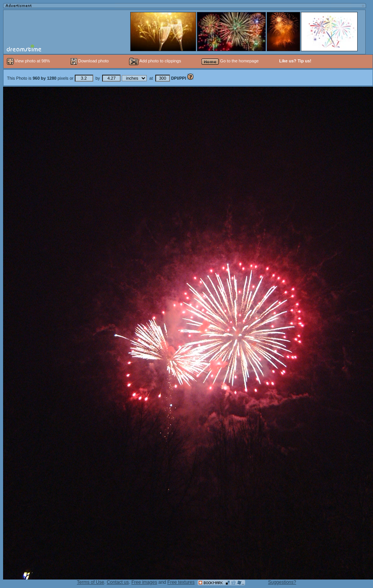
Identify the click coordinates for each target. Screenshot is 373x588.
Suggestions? (282, 582)
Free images (144, 582)
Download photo (90, 61)
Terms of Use (91, 582)
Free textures (181, 582)
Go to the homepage (230, 61)
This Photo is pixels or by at (97, 78)
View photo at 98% (29, 61)
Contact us (118, 582)
